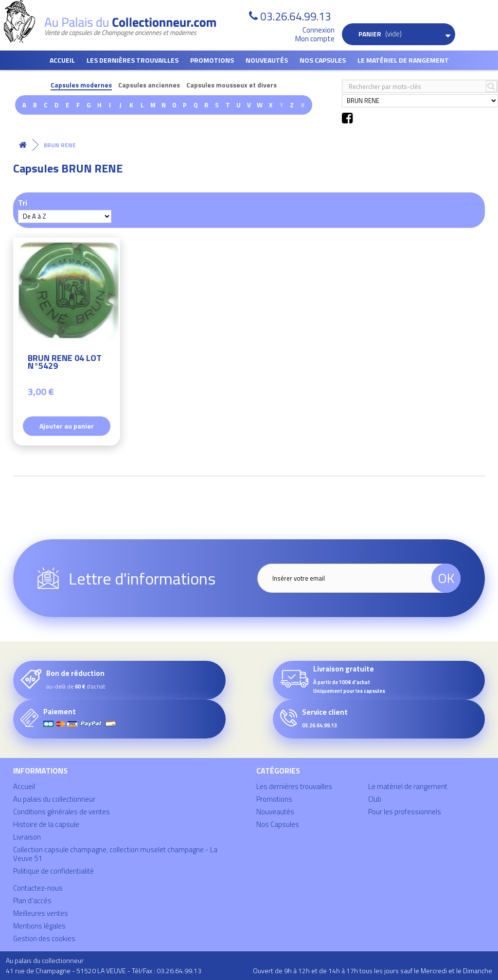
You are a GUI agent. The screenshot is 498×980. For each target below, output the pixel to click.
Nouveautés (267, 60)
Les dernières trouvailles (133, 60)
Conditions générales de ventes (62, 812)
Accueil (62, 60)
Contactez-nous (38, 888)
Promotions (212, 60)
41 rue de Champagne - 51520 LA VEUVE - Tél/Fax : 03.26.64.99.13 (104, 971)
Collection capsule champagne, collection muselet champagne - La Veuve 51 (115, 854)
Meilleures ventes (41, 913)
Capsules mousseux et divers (231, 85)
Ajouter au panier (67, 426)
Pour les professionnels (405, 812)
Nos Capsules (323, 60)
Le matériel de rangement (403, 60)
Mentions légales (39, 926)
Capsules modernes (81, 85)
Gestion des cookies (44, 938)
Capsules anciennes (149, 85)
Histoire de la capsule (46, 824)
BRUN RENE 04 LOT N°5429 (65, 363)
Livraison (27, 837)
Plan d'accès (32, 901)
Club (375, 799)
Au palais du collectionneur (54, 799)
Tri (23, 202)
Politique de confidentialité (53, 871)
